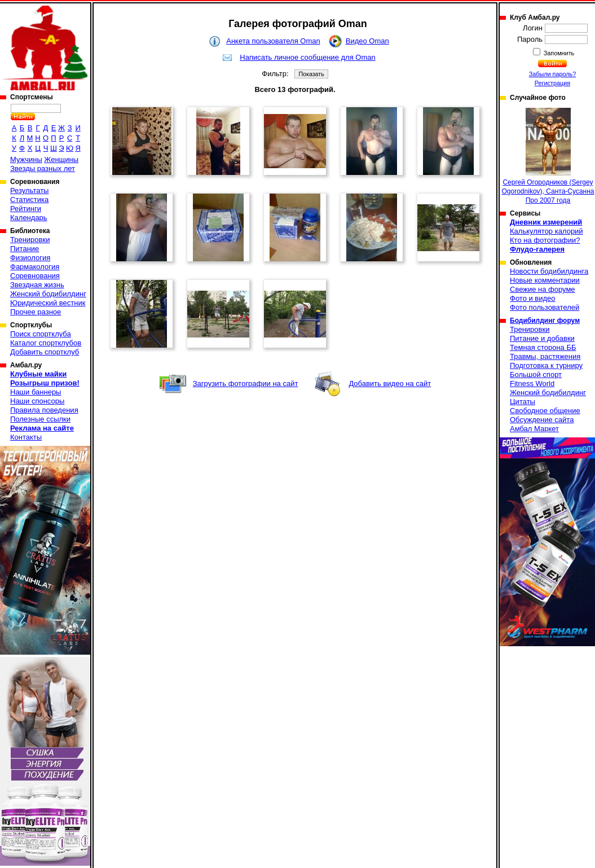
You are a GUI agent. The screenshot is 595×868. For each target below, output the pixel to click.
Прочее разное (36, 312)
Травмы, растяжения (545, 356)
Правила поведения (44, 410)
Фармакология (35, 267)
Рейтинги (26, 209)
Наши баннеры (36, 392)
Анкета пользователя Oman (273, 41)
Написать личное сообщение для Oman (307, 57)
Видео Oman (367, 41)
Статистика (29, 200)
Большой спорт (536, 374)
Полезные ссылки (40, 419)
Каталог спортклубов (46, 343)
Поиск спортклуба (41, 334)
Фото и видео (533, 298)
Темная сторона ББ (543, 347)
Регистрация (552, 83)
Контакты (26, 437)
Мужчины (26, 159)
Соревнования (35, 276)
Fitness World (532, 383)
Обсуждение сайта (542, 420)
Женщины (61, 159)
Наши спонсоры (37, 401)
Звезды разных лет (43, 168)
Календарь (29, 218)
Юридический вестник (48, 303)
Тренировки (30, 240)
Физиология (30, 258)
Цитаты (523, 402)
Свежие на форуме (543, 289)
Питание (25, 249)
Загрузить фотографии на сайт (246, 383)
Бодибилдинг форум (545, 321)
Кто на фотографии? (545, 240)
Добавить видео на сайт (390, 383)
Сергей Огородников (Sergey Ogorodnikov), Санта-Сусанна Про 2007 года (548, 156)
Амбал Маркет (534, 429)
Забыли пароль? (553, 74)
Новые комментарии (545, 280)
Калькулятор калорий (546, 231)
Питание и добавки (542, 338)
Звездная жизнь (37, 285)
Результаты (29, 190)
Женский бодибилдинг (48, 294)
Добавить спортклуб (45, 352)
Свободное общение (545, 411)
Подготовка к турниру (546, 365)
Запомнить (558, 53)
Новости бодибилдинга (549, 271)
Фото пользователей (545, 307)
